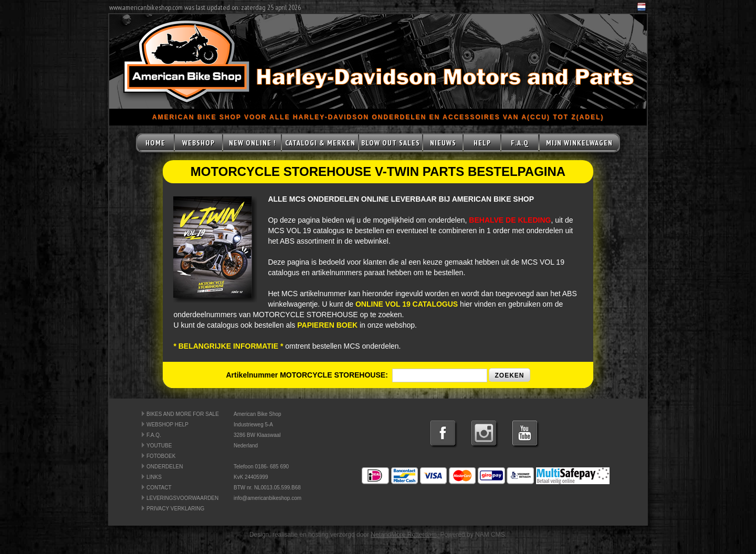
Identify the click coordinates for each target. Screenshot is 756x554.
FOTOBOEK (161, 456)
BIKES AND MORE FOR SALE (183, 414)
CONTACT (159, 488)
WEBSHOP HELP (167, 425)
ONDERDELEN (165, 467)
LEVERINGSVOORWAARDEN (182, 498)
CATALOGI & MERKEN (320, 143)
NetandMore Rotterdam (403, 535)
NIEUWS (443, 143)
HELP (482, 143)
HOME (155, 143)
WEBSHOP (198, 143)
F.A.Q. (154, 435)
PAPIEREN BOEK (327, 325)
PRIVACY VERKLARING (175, 509)
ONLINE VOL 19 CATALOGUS (407, 304)
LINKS (154, 477)
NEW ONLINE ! (252, 143)
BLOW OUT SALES (391, 143)
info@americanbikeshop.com (267, 498)
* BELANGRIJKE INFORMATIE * (228, 346)
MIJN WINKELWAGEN (579, 143)
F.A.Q (520, 143)
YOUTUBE (159, 446)
